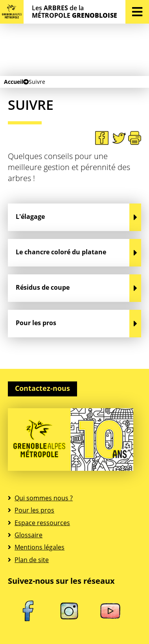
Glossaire (29, 535)
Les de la (74, 12)
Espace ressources (42, 523)
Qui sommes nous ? (44, 498)
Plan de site (32, 560)
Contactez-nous (42, 388)
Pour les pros (34, 510)
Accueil (14, 82)
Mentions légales (40, 547)
